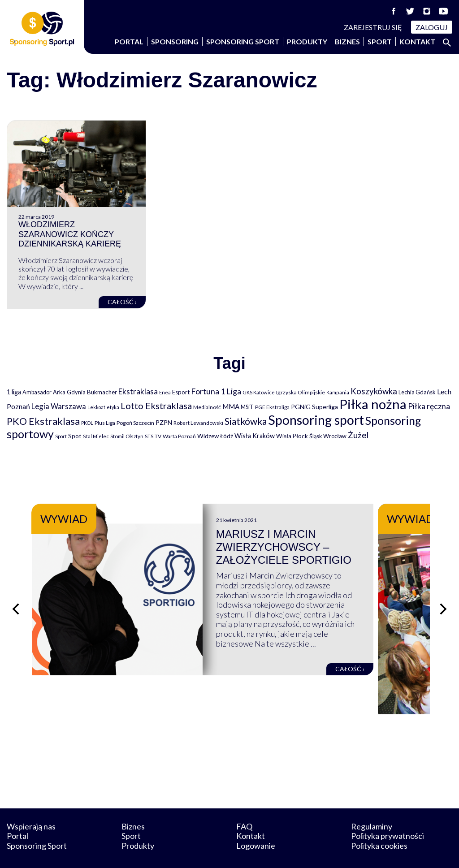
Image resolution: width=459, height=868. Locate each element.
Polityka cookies (379, 823)
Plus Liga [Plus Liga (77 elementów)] (105, 423)
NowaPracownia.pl (236, 851)
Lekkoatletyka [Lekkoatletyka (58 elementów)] (103, 407)
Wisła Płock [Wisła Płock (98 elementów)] (292, 436)
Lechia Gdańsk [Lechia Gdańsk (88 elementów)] (417, 392)
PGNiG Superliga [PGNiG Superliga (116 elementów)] (314, 407)
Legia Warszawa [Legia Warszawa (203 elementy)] (59, 406)
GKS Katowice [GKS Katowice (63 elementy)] (259, 392)
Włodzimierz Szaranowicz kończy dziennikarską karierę (70, 234)
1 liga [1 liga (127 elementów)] (14, 392)
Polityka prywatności (388, 813)
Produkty (307, 41)
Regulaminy (372, 803)
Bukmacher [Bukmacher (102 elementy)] (102, 392)
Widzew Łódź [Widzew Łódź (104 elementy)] (215, 436)
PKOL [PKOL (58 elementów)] (87, 423)
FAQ (244, 803)
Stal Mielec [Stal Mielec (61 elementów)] (96, 436)
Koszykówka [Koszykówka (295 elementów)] (374, 391)
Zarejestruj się (373, 27)
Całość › (122, 302)
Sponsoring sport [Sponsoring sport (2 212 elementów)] (316, 420)
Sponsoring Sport (243, 41)
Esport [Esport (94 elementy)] (181, 392)
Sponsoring (175, 41)
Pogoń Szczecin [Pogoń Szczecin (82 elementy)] (135, 423)
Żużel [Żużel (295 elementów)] (358, 435)
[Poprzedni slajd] (16, 597)
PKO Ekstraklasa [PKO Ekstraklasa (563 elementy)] (43, 421)
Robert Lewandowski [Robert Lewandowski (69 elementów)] (198, 423)
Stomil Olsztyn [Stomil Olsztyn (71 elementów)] (127, 436)
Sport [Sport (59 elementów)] (61, 436)
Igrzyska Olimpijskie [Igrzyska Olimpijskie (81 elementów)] (301, 392)
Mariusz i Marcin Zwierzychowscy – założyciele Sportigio (311, 547)
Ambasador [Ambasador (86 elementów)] (37, 392)
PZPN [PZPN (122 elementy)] (164, 422)
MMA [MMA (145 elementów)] (231, 406)
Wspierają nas (31, 803)
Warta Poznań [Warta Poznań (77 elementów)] (179, 436)
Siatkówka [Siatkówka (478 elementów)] (246, 421)
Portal (129, 41)
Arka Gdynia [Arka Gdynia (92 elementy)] (69, 392)
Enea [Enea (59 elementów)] (165, 392)
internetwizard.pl (312, 851)
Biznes (347, 41)
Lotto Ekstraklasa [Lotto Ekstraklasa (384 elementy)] (156, 406)
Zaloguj (432, 27)
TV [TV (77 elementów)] (158, 436)
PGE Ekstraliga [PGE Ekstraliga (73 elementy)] (272, 407)
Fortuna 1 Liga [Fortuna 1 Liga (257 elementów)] (216, 391)
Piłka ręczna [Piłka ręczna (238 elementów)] (429, 406)
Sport (380, 41)
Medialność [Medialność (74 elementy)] (207, 407)
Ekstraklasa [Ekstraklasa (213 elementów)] (138, 391)
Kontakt (417, 41)
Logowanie (256, 823)
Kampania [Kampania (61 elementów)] (338, 392)
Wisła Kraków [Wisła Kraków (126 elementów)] (255, 436)
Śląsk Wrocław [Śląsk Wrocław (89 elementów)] (328, 436)
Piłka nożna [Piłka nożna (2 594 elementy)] (373, 404)
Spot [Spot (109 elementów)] (75, 436)
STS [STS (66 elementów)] (149, 436)
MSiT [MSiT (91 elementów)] (247, 407)
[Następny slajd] (443, 597)
